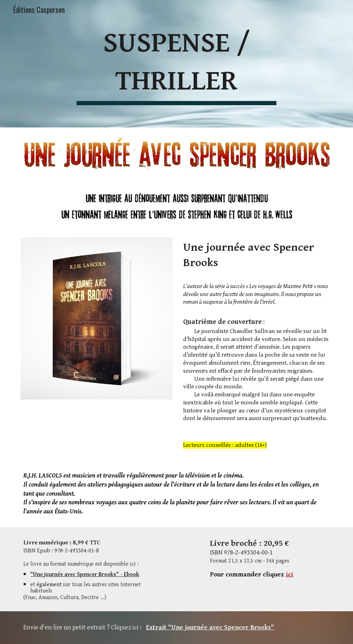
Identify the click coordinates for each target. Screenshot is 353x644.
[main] (176, 64)
